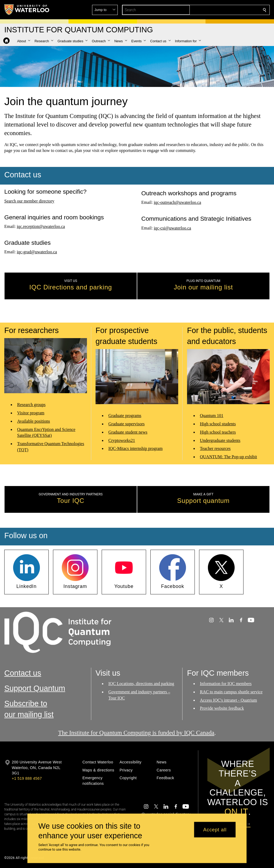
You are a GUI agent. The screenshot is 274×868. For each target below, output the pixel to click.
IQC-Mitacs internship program (136, 449)
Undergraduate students (220, 440)
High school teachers (218, 432)
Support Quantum (35, 688)
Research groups (31, 405)
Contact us (23, 673)
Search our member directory (29, 201)
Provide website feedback (222, 708)
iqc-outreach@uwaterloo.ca (178, 202)
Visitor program (31, 413)
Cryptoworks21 (122, 440)
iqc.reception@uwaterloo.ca (41, 226)
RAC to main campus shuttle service (231, 692)
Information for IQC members (226, 684)
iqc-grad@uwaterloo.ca (37, 252)
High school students (218, 424)
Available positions (34, 421)
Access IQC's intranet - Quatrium (229, 700)
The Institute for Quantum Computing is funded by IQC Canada (136, 733)
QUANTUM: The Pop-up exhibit (228, 457)
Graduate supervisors (127, 424)
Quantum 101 (212, 416)
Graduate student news (128, 432)
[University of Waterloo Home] (27, 10)
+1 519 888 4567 (27, 778)
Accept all (215, 829)
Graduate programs (125, 416)
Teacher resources (215, 449)
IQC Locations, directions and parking (141, 684)
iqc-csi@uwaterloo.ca (173, 228)
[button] (226, 10)
